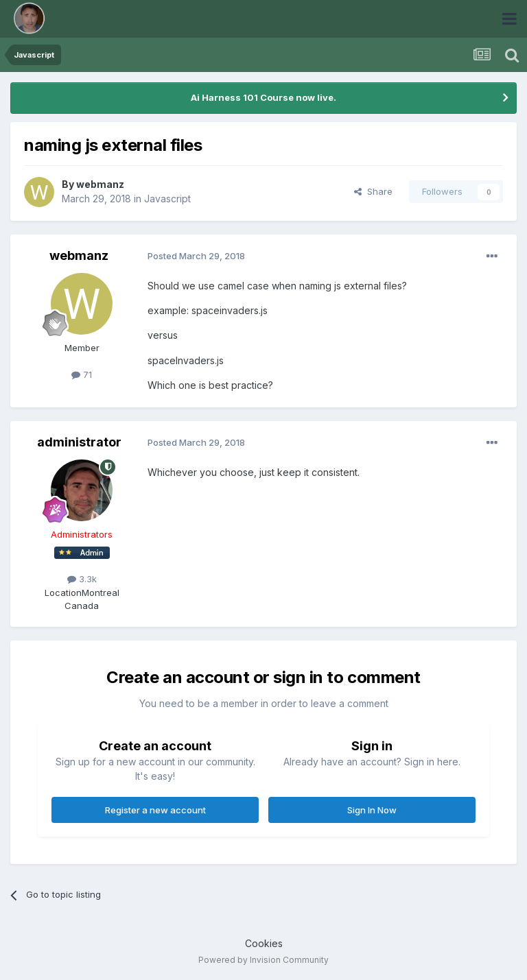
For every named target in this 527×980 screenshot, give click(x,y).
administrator (79, 442)
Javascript (167, 199)
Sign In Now (372, 810)
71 (82, 374)
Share (373, 191)
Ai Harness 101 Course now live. (263, 97)
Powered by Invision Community (263, 960)
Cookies (264, 943)
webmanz (100, 184)
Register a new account (155, 810)
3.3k (82, 579)
